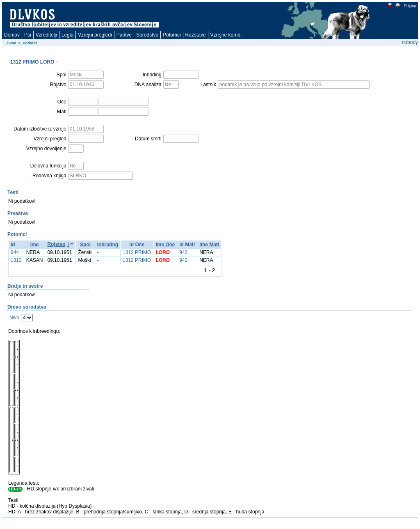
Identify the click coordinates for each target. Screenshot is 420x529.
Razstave (196, 35)
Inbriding (108, 245)
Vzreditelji (46, 35)
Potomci (172, 35)
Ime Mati (209, 245)
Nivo (14, 318)
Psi (28, 35)
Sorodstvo (147, 35)
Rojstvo (56, 244)
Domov (12, 35)
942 (183, 252)
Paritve (124, 35)
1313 (16, 260)
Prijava (410, 6)
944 (15, 252)
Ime (35, 245)
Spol (85, 245)
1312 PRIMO (137, 252)
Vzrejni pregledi (95, 35)
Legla (67, 35)
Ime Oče (165, 245)
